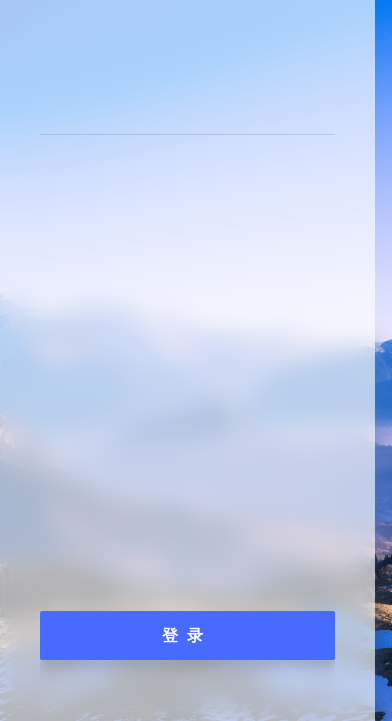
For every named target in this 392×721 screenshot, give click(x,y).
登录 (187, 635)
